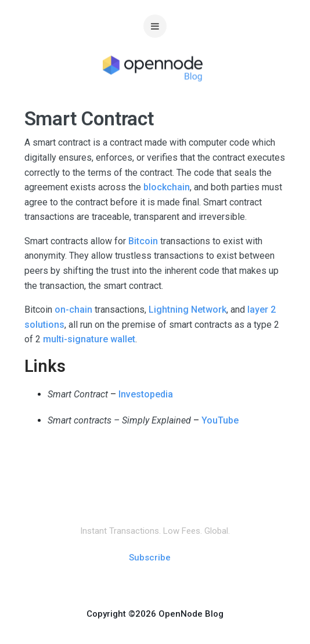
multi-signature (75, 339)
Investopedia (146, 394)
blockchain (167, 187)
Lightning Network (188, 310)
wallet (123, 339)
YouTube (220, 420)
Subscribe (150, 558)
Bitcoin (144, 241)
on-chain (73, 310)
